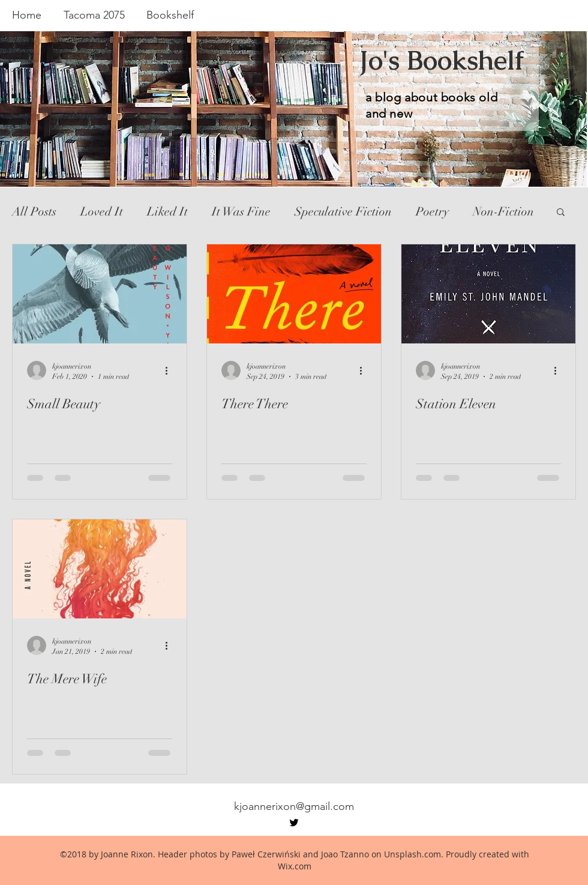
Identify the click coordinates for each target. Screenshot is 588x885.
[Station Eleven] (488, 294)
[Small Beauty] (100, 294)
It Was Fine (241, 212)
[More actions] (170, 370)
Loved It (102, 212)
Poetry (432, 212)
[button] (561, 213)
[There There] (294, 294)
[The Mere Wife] (100, 569)
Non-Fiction (503, 212)
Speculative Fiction (343, 212)
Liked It (167, 212)
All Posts (34, 212)
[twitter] (294, 823)
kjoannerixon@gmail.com (294, 806)
